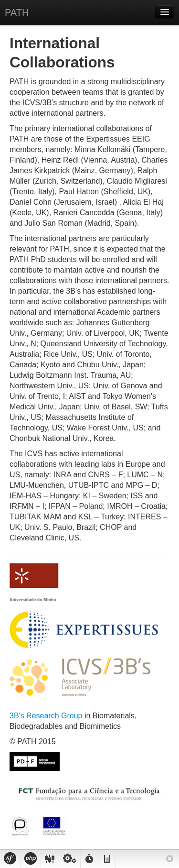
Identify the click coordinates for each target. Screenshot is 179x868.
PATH (17, 12)
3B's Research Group (47, 716)
